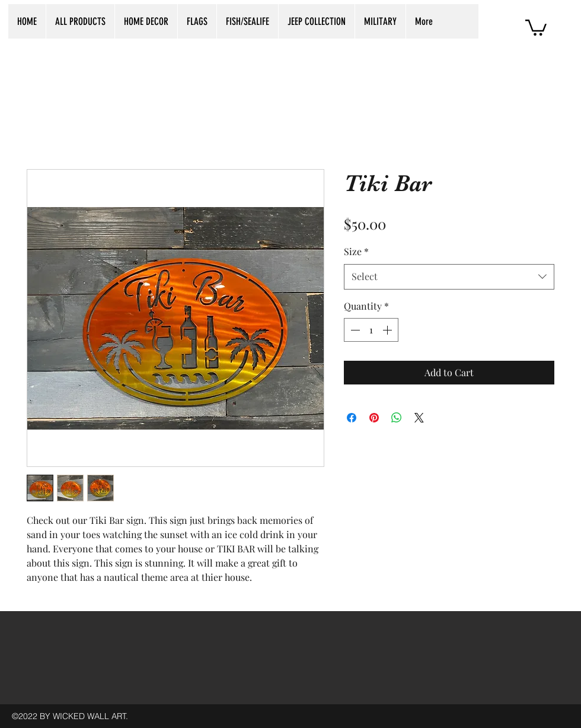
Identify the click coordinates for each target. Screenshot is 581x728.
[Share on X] (419, 418)
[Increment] (388, 330)
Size (356, 251)
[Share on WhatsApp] (397, 418)
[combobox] (449, 277)
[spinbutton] (371, 330)
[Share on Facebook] (352, 418)
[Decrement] (354, 330)
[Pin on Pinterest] (374, 418)
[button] (536, 27)
